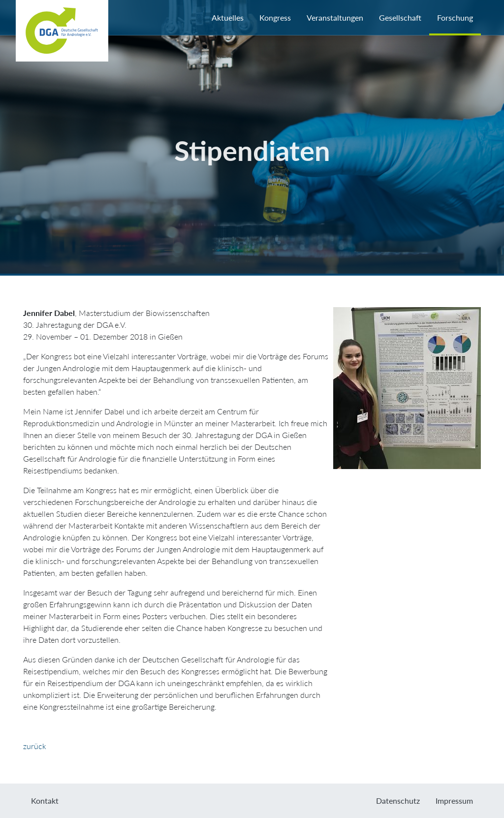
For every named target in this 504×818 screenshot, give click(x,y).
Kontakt (45, 801)
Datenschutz (398, 801)
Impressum (454, 801)
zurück (35, 746)
